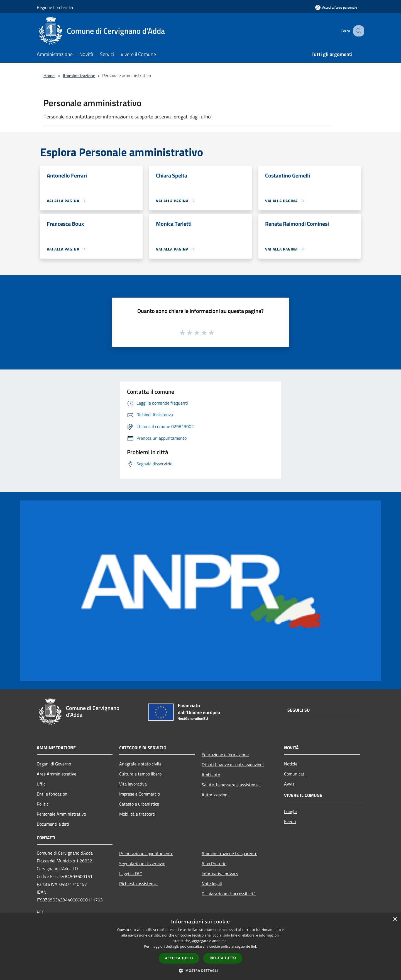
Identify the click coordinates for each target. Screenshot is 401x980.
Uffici (42, 784)
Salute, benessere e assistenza (231, 785)
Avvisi (290, 784)
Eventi (290, 821)
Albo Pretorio (214, 864)
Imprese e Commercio (140, 794)
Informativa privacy (220, 874)
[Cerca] (358, 31)
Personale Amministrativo (61, 814)
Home (49, 76)
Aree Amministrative (57, 774)
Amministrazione (79, 76)
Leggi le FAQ (131, 874)
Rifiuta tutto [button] (223, 958)
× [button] (395, 919)
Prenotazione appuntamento (146, 853)
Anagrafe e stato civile (140, 764)
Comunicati (295, 774)
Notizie (291, 764)
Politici (43, 804)
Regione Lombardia (55, 7)
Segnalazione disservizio (142, 864)
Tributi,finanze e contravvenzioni (233, 765)
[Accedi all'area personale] (336, 7)
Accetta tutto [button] (179, 958)
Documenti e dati (53, 824)
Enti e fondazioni (53, 794)
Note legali (212, 884)
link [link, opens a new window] (254, 946)
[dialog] (200, 947)
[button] (200, 971)
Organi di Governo (54, 764)
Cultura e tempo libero (140, 774)
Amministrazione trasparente (229, 853)
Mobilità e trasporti (137, 814)
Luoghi (290, 811)
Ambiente (211, 775)
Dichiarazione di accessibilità (229, 894)
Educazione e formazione (225, 755)
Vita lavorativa (133, 784)
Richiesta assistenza (138, 884)
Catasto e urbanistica (139, 804)
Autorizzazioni (215, 795)
